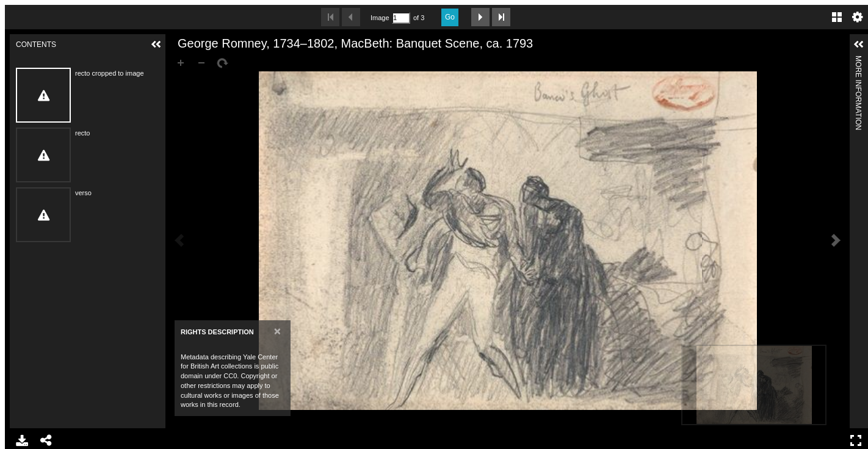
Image (380, 18)
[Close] (277, 331)
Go (450, 17)
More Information (858, 61)
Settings (858, 17)
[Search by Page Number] (401, 18)
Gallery (837, 17)
